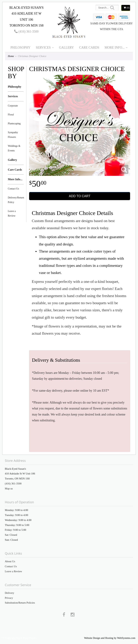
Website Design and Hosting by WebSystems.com (110, 638)
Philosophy (21, 48)
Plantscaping (14, 124)
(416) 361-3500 (26, 32)
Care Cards (89, 48)
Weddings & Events (14, 148)
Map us (9, 489)
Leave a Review (12, 213)
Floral (11, 115)
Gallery (66, 48)
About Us (10, 561)
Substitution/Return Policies (20, 603)
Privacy (9, 598)
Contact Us (13, 189)
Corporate (13, 106)
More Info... (115, 48)
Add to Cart (80, 196)
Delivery (9, 593)
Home (11, 56)
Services (43, 48)
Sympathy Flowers (13, 135)
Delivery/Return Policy (16, 200)
